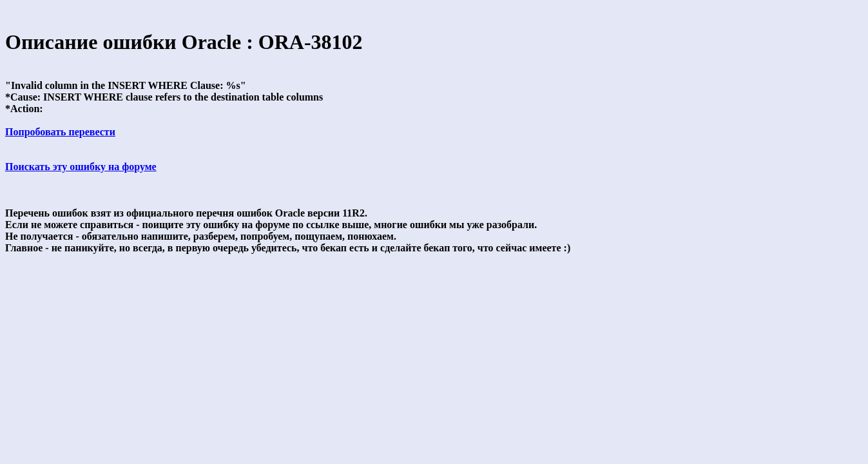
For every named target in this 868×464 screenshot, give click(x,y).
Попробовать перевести (60, 132)
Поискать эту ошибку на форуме (81, 167)
